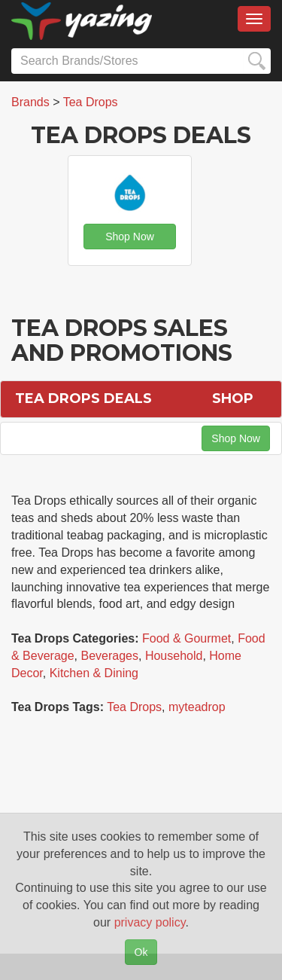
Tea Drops (134, 707)
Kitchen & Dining (94, 673)
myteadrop (197, 707)
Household (174, 656)
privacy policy (150, 922)
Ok (141, 952)
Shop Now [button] (130, 237)
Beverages (110, 656)
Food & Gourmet (186, 638)
